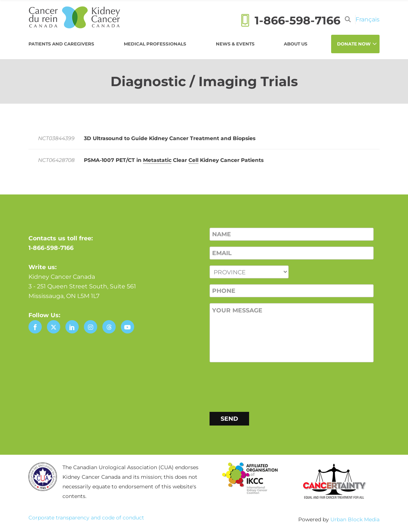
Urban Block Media (355, 519)
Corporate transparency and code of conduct (86, 518)
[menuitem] (368, 19)
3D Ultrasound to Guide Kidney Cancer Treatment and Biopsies (170, 138)
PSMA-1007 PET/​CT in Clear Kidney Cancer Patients (174, 160)
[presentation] (266, 386)
